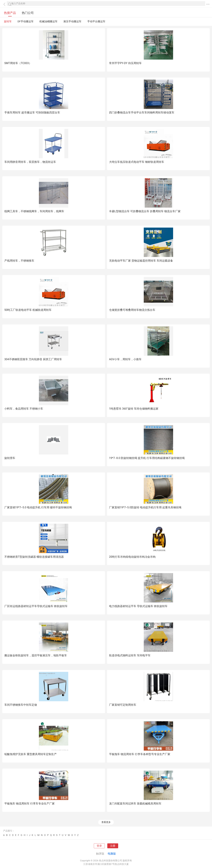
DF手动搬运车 (26, 21)
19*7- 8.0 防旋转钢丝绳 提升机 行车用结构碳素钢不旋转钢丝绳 (147, 458)
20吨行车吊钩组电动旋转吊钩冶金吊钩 (132, 557)
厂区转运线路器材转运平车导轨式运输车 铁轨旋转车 (36, 606)
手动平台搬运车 (96, 21)
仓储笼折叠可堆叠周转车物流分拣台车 (132, 310)
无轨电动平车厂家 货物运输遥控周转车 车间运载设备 (141, 261)
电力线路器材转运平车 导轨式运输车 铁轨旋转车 (138, 606)
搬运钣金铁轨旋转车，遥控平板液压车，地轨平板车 (36, 655)
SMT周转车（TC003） (18, 63)
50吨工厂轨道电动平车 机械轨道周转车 (28, 310)
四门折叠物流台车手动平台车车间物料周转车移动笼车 (142, 112)
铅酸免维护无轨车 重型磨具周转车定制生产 (31, 754)
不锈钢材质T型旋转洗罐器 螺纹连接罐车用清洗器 (34, 557)
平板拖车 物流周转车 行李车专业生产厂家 (30, 804)
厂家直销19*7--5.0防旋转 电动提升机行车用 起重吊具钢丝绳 (145, 507)
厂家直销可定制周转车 (123, 705)
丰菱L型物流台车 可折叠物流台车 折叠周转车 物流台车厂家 (145, 211)
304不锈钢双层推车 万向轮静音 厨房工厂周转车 (33, 359)
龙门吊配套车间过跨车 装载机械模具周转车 (135, 804)
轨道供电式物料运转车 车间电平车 (130, 655)
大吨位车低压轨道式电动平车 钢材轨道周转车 (137, 162)
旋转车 (8, 21)
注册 (113, 846)
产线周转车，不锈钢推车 (19, 261)
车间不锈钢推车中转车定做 (21, 705)
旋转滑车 (10, 458)
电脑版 (112, 854)
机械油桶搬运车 (48, 21)
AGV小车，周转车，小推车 (125, 359)
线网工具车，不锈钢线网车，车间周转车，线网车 (34, 211)
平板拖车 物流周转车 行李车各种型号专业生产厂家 (140, 754)
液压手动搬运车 (72, 21)
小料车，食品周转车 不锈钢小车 (24, 409)
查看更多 (106, 822)
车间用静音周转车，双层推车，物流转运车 (30, 162)
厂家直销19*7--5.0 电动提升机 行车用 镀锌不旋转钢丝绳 (38, 507)
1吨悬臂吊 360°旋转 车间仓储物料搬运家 (134, 409)
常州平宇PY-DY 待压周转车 (125, 63)
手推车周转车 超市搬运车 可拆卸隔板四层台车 (32, 112)
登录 (99, 846)
